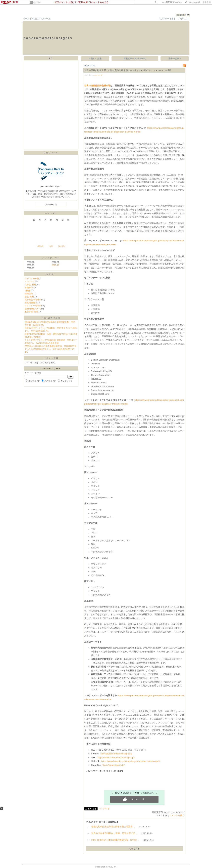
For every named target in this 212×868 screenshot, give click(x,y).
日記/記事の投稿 (51, 318)
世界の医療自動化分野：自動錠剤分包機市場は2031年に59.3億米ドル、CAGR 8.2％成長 (128, 70)
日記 (34, 19)
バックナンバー (51, 258)
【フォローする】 (167, 19)
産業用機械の (31, 303)
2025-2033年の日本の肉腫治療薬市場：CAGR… (115, 840)
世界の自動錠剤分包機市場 (97, 86)
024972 (181, 15)
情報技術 (29, 294)
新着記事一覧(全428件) (135, 58)
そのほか (37, 2)
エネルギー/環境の (33, 306)
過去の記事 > (175, 58)
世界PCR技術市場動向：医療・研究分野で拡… (114, 833)
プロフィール (44, 19)
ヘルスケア (30, 282)
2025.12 (55, 265)
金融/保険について (33, 309)
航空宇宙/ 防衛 (31, 312)
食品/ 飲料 (29, 297)
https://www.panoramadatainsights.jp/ (116, 757)
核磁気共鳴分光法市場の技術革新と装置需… (113, 827)
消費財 (28, 291)
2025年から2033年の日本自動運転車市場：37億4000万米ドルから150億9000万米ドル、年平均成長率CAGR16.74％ (51, 349)
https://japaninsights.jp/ (113, 765)
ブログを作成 (194, 2)
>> (172, 2)
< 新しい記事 (95, 58)
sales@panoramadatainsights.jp (116, 754)
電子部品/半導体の (33, 300)
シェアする (104, 809)
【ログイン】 (183, 19)
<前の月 (40, 246)
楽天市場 (207, 2)
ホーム (26, 19)
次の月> (62, 246)
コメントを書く (177, 815)
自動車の (29, 288)
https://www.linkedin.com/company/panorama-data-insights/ (131, 761)
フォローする (51, 205)
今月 (51, 246)
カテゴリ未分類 (32, 279)
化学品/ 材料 (30, 285)
